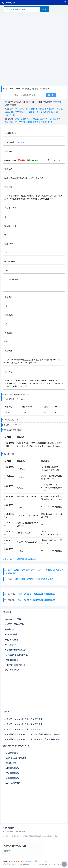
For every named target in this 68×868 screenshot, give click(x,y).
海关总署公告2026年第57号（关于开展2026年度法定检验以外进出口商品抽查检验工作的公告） (34, 740)
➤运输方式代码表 (12, 778)
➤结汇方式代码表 (12, 773)
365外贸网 (8, 3)
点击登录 (20, 142)
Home (7, 851)
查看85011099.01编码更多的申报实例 (19, 559)
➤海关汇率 (9, 629)
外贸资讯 (7, 712)
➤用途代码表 (10, 763)
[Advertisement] (34, 50)
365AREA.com (17, 861)
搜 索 (44, 9)
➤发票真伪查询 (11, 660)
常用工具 (7, 612)
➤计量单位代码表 (12, 768)
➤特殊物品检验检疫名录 (15, 650)
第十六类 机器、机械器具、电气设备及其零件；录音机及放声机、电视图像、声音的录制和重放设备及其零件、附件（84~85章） (34, 112)
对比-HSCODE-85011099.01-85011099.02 (36, 600)
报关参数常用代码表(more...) (16, 746)
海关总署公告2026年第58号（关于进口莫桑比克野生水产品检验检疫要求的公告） (34, 735)
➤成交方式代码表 (12, 783)
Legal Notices (42, 861)
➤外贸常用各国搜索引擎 (15, 665)
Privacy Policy (10, 864)
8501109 (56, 160)
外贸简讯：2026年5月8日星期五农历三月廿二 (24, 719)
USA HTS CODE (12, 670)
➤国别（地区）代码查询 (15, 758)
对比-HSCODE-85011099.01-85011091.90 (36, 594)
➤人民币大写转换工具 (14, 624)
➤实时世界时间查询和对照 (16, 655)
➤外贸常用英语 (11, 640)
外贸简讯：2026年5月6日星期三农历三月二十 (24, 729)
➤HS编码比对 (11, 645)
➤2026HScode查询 (13, 619)
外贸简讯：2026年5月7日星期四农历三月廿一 (24, 724)
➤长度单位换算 (11, 634)
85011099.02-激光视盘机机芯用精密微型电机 (34, 579)
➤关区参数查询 (11, 753)
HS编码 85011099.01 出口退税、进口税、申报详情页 (26, 89)
